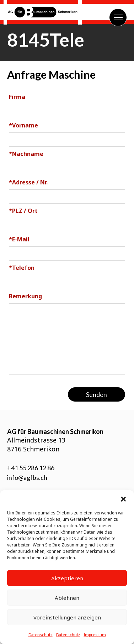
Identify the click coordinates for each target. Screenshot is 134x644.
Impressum (95, 635)
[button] (123, 499)
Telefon (22, 268)
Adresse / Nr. (28, 182)
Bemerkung (25, 296)
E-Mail (19, 239)
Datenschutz (41, 635)
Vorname (23, 125)
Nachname (26, 154)
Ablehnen (67, 598)
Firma (17, 97)
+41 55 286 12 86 (31, 468)
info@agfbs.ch (27, 477)
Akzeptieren (67, 578)
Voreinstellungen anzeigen (67, 617)
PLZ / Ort (23, 211)
